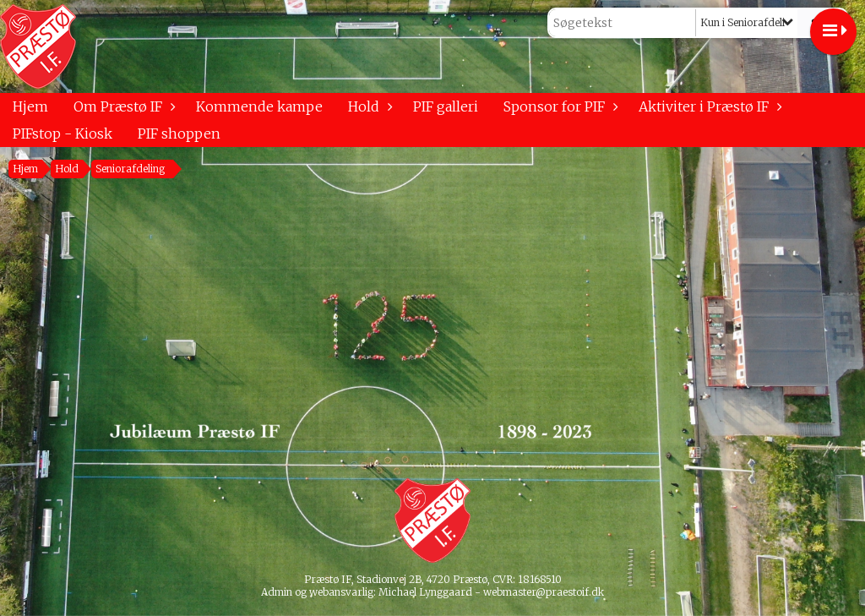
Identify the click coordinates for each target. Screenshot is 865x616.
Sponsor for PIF (558, 106)
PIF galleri (446, 106)
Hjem (30, 106)
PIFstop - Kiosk (63, 134)
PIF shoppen (179, 134)
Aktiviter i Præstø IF (708, 106)
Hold (368, 106)
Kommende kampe (259, 106)
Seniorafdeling (130, 169)
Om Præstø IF (122, 106)
